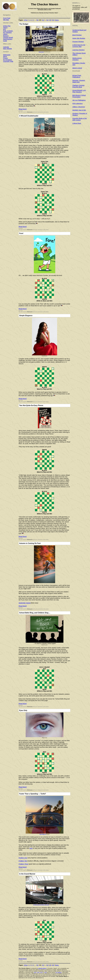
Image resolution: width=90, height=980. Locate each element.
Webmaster (30, 112)
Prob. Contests (8, 31)
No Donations (7, 60)
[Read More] (23, 109)
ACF (5, 29)
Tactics (5, 28)
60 (38, 20)
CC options (59, 972)
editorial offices (42, 968)
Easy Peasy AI (43, 834)
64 (47, 20)
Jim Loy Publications (79, 100)
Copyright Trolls (8, 61)
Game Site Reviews (79, 38)
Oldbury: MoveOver (79, 107)
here (31, 848)
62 (43, 20)
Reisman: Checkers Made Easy (79, 81)
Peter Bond (41, 52)
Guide (5, 41)
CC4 (45, 972)
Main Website (7, 49)
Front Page (7, 18)
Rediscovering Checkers (77, 59)
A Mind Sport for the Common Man (79, 46)
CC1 (35, 972)
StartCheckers (8, 39)
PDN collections (78, 104)
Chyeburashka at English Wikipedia (41, 905)
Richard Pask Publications (77, 76)
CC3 (41, 972)
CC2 (38, 972)
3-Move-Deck (77, 123)
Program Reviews (78, 42)
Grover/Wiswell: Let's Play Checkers (79, 91)
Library (5, 34)
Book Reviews (77, 35)
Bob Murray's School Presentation (79, 96)
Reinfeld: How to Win (79, 110)
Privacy (5, 58)
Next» (57, 20)
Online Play (7, 26)
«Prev (26, 20)
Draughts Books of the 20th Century (80, 119)
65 (50, 20)
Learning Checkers (79, 50)
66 (53, 20)
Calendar (6, 47)
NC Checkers (7, 33)
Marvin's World (77, 68)
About (5, 56)
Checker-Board (8, 37)
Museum (6, 36)
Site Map (6, 20)
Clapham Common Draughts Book (78, 86)
